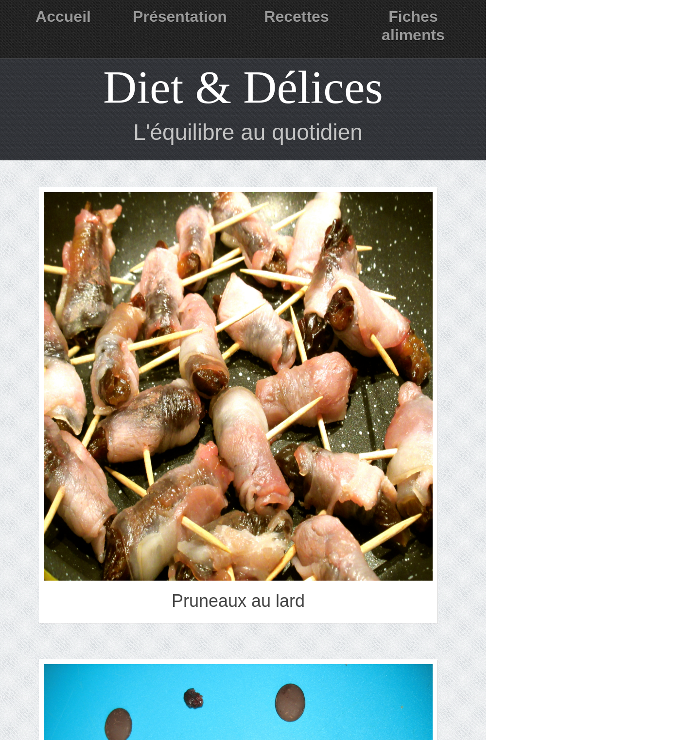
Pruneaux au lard (238, 601)
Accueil (63, 17)
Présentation (180, 17)
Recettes (296, 17)
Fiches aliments (413, 26)
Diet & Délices (243, 87)
